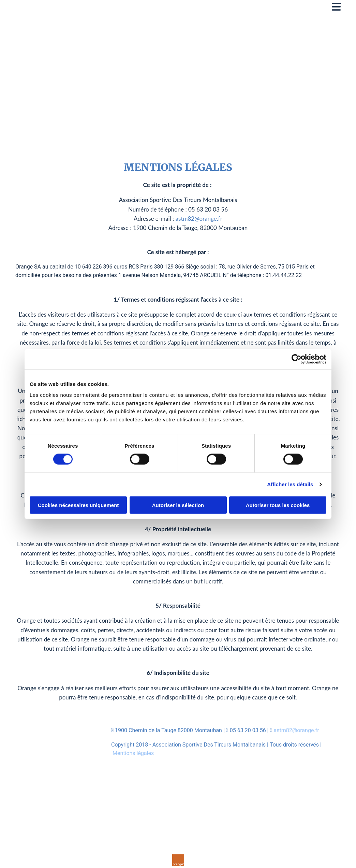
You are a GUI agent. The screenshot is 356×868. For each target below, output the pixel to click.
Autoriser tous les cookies (278, 505)
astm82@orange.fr (199, 219)
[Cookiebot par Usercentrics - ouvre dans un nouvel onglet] (296, 359)
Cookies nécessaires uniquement (78, 505)
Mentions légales (133, 753)
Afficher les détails (290, 484)
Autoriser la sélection (178, 505)
